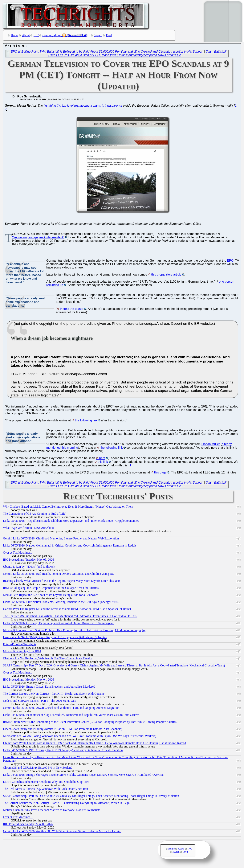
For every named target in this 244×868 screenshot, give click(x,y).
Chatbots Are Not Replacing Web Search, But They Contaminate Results (47, 659)
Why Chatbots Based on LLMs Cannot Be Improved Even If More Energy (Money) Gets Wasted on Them (68, 508)
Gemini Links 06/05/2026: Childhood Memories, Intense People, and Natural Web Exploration (61, 539)
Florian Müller (211, 445)
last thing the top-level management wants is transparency (83, 106)
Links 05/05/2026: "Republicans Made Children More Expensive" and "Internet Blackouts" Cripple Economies (71, 522)
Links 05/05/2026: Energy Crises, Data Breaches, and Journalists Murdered (49, 688)
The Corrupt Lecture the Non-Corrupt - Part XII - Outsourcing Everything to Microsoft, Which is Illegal (67, 804)
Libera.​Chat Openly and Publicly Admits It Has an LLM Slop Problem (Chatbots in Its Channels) (63, 730)
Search (98, 35)
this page (160, 473)
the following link (86, 421)
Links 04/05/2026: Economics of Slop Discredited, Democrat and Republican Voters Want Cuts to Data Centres (71, 716)
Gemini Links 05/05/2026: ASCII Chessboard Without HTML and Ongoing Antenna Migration (61, 709)
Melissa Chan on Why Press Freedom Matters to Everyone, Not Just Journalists (52, 811)
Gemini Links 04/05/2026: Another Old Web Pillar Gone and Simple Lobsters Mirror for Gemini (62, 832)
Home (15, 35)
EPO (230, 262)
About (26, 35)
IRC (36, 35)
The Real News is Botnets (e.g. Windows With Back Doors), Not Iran (45, 790)
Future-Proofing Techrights (20, 645)
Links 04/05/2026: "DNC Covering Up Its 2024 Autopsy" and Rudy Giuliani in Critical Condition (63, 751)
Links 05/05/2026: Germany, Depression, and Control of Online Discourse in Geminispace (58, 624)
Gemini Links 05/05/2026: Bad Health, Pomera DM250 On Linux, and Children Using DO (59, 575)
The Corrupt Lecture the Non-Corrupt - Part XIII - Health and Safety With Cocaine (54, 695)
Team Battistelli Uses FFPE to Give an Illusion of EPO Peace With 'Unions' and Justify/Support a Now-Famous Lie (137, 54)
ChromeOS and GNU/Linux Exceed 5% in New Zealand (38, 769)
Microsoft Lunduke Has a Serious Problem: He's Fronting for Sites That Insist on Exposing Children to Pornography (74, 631)
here (102, 459)
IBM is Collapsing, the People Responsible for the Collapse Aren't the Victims (51, 589)
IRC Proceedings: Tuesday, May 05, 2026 (28, 561)
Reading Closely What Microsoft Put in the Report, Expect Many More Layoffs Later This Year (61, 582)
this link (103, 463)
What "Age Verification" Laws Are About (28, 529)
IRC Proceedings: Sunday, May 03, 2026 (28, 825)
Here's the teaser (72, 310)
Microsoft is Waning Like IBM (22, 652)
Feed (109, 35)
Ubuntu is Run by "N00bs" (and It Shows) (29, 568)
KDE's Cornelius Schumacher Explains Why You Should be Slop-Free (46, 783)
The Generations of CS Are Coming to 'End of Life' (35, 515)
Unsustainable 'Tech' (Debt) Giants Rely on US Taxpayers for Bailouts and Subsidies (55, 638)
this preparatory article (166, 275)
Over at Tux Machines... (18, 553)
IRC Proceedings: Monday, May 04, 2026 (28, 680)
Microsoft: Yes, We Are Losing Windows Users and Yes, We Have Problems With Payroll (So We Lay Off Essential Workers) (80, 737)
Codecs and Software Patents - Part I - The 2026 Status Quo (40, 702)
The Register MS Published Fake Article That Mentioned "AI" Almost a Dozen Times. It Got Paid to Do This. (70, 617)
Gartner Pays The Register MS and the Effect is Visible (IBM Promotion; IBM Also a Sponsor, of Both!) (67, 610)
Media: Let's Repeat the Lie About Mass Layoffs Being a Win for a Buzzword (51, 596)
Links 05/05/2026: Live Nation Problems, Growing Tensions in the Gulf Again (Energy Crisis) (61, 603)
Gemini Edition (52, 35)
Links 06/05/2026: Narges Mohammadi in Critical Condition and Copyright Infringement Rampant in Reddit (69, 546)
